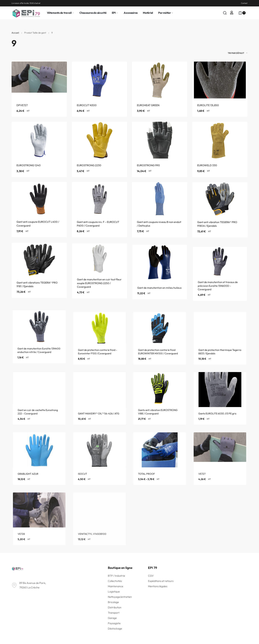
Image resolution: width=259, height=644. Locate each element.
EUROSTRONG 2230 (89, 168)
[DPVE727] (39, 80)
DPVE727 (22, 106)
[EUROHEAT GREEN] (160, 80)
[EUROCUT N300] (100, 80)
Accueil (15, 33)
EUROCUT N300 (87, 106)
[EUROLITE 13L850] (220, 80)
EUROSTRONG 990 (149, 170)
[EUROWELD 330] (220, 147)
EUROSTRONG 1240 (29, 167)
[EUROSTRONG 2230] (99, 143)
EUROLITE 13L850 (208, 106)
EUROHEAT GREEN (148, 106)
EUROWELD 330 (207, 172)
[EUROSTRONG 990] (160, 144)
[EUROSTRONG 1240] (39, 142)
